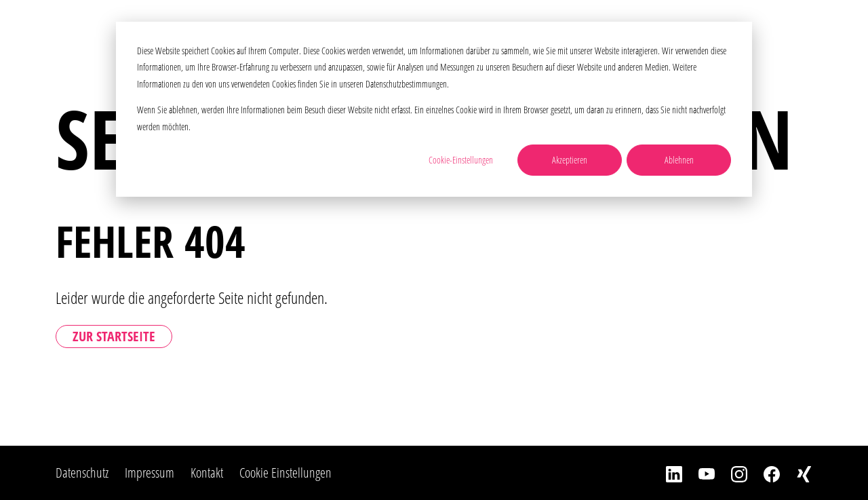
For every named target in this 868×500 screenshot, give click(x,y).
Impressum (150, 473)
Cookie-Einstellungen (461, 160)
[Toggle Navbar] (836, 30)
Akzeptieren (570, 160)
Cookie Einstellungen (285, 473)
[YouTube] (698, 473)
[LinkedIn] (666, 473)
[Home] (106, 31)
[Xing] (796, 473)
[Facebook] (764, 473)
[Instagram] (731, 473)
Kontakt (207, 473)
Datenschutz (82, 473)
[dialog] (434, 109)
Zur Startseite (114, 336)
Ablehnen (679, 160)
